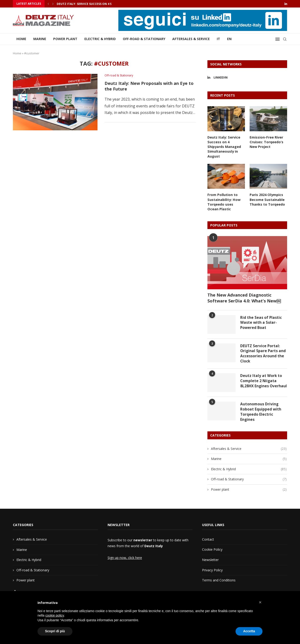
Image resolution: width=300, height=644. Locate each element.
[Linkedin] (286, 4)
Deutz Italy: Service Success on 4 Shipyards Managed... (100, 4)
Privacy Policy (212, 572)
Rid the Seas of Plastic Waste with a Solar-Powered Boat (261, 322)
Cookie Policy (212, 552)
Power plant (65, 39)
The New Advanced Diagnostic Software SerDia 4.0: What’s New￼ (244, 296)
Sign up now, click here (125, 560)
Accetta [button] (249, 631)
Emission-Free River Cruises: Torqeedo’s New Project (266, 142)
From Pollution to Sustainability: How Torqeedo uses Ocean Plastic (226, 201)
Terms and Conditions (219, 582)
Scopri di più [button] (55, 631)
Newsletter (210, 562)
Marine (40, 39)
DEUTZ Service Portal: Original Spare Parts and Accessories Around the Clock (263, 352)
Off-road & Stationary (144, 39)
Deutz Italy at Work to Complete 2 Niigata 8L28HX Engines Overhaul (261, 383)
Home (21, 39)
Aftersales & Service (191, 39)
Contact (208, 541)
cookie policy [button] (54, 615)
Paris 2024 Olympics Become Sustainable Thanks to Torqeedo (267, 199)
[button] (260, 602)
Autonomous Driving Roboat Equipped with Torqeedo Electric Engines (261, 414)
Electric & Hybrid (100, 39)
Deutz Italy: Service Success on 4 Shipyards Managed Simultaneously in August (224, 146)
